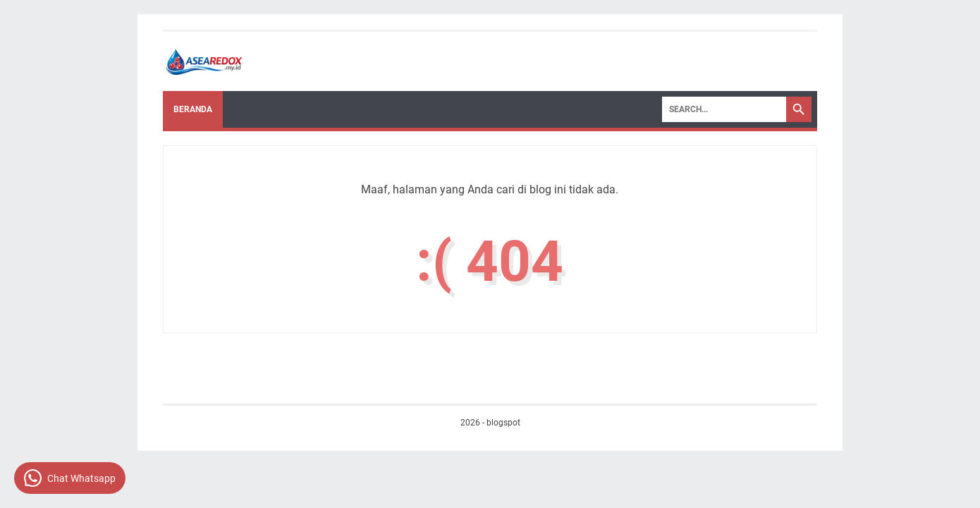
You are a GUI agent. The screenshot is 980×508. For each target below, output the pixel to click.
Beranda (193, 109)
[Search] (724, 109)
